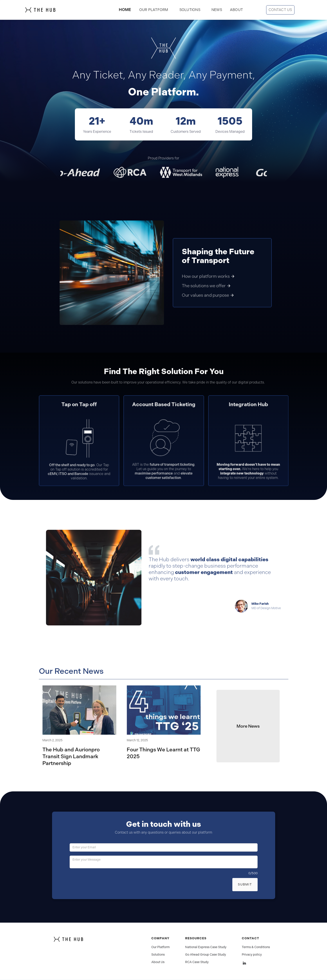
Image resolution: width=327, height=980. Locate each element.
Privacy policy (252, 955)
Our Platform (161, 947)
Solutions (158, 955)
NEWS (217, 10)
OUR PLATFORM (154, 10)
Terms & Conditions (256, 947)
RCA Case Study (197, 962)
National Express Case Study (206, 947)
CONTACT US (280, 10)
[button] (190, 10)
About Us (158, 962)
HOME (125, 10)
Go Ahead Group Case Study (206, 955)
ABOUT (236, 10)
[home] (49, 10)
